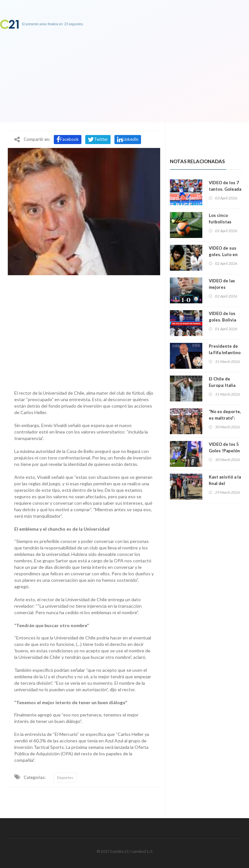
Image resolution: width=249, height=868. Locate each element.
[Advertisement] (84, 331)
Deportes (65, 778)
